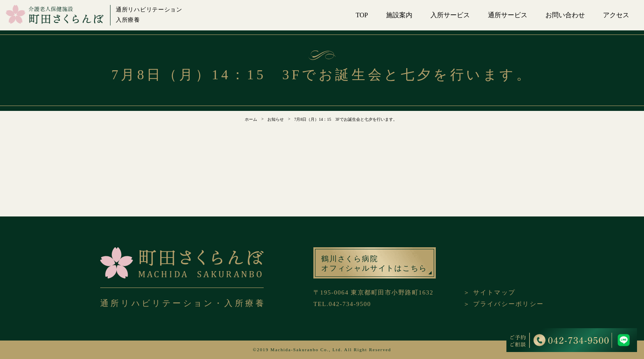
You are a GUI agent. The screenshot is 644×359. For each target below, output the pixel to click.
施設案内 (399, 15)
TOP (362, 15)
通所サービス (508, 15)
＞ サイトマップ (489, 292)
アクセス (616, 15)
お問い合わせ (565, 15)
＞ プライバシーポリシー (504, 304)
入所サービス (450, 15)
